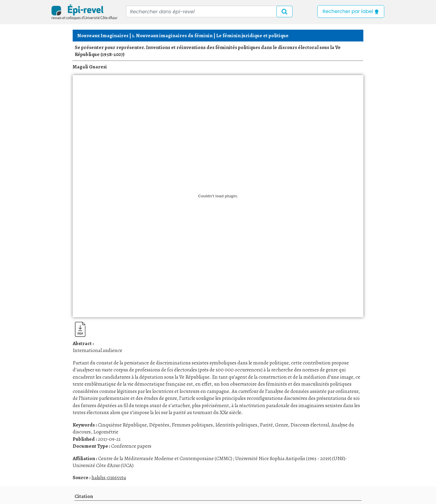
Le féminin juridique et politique (252, 36)
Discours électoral (310, 425)
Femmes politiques (192, 425)
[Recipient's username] (209, 12)
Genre (281, 425)
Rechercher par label (351, 11)
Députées (159, 425)
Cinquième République (122, 425)
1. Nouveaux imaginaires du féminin (172, 36)
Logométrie (106, 432)
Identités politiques (236, 425)
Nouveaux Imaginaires (103, 36)
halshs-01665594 (109, 478)
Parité (266, 425)
